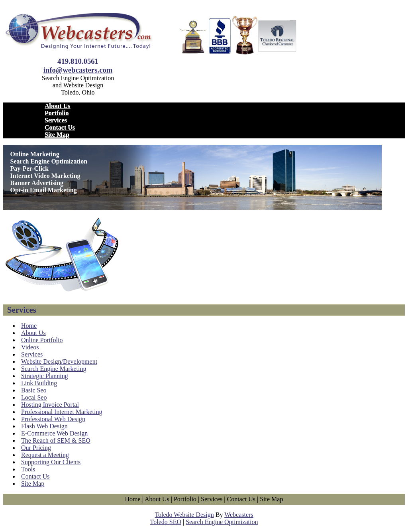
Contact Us (60, 127)
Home (29, 326)
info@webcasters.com (78, 70)
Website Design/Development (59, 362)
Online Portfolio (42, 340)
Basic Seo (34, 390)
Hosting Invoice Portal (50, 405)
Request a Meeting (45, 455)
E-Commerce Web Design (54, 433)
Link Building (39, 383)
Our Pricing (36, 448)
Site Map (57, 135)
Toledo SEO (166, 522)
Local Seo (34, 397)
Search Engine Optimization (222, 522)
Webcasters (239, 515)
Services (56, 120)
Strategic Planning (45, 376)
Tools (28, 469)
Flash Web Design (44, 426)
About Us (57, 106)
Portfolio (57, 113)
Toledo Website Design (184, 515)
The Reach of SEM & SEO (56, 440)
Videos (30, 347)
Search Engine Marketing (54, 369)
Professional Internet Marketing (62, 412)
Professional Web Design (53, 419)
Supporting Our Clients (51, 462)
